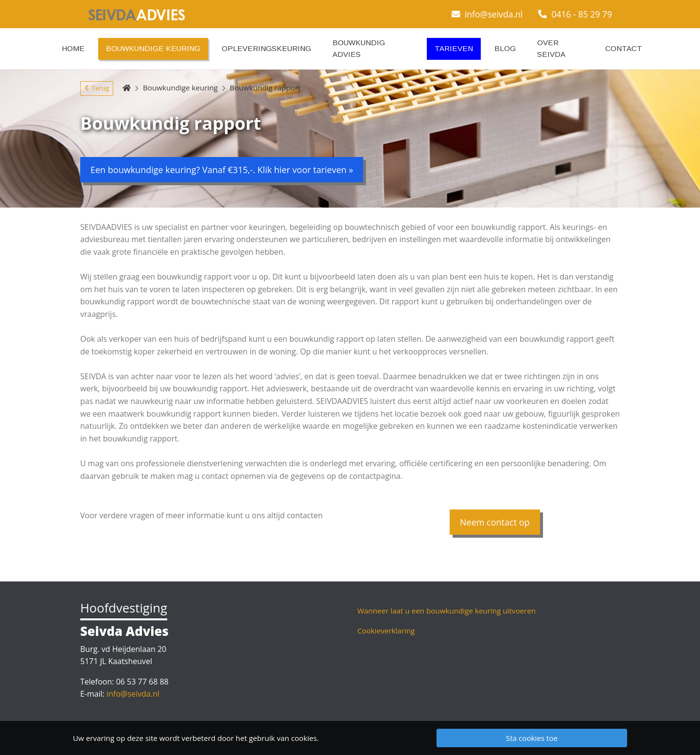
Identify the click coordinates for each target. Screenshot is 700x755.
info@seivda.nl (487, 14)
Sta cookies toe (532, 738)
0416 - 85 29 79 (575, 14)
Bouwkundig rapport (265, 88)
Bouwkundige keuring (180, 88)
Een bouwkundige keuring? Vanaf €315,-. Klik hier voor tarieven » (222, 170)
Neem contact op (495, 522)
